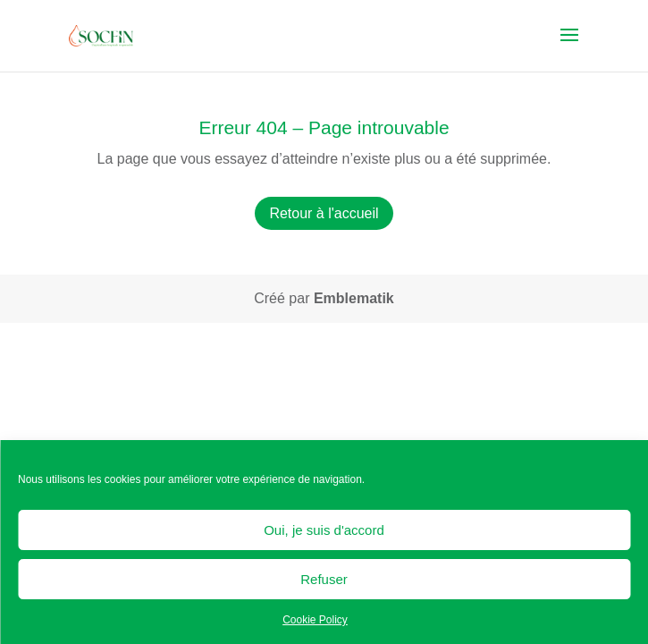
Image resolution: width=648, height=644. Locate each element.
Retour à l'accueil (324, 213)
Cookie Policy (315, 620)
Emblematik (354, 298)
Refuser (324, 579)
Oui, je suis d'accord (324, 530)
